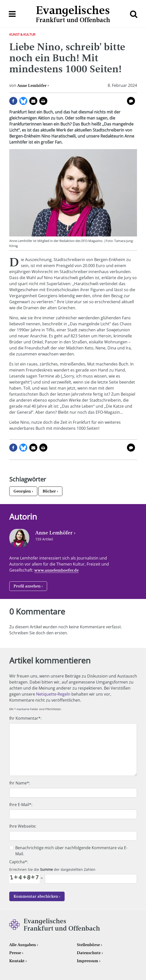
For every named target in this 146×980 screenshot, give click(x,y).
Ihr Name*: (20, 783)
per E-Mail (33, 101)
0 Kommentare (131, 101)
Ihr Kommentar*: (25, 718)
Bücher (49, 491)
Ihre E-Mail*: (21, 805)
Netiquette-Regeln (53, 694)
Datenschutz (89, 953)
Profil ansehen (27, 586)
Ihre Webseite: (23, 826)
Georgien (22, 491)
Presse (15, 953)
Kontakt (17, 961)
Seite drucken (43, 101)
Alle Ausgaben (23, 945)
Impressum (88, 961)
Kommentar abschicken (36, 896)
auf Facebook (13, 101)
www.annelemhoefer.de (56, 570)
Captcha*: (19, 862)
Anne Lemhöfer (32, 85)
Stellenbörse (88, 945)
